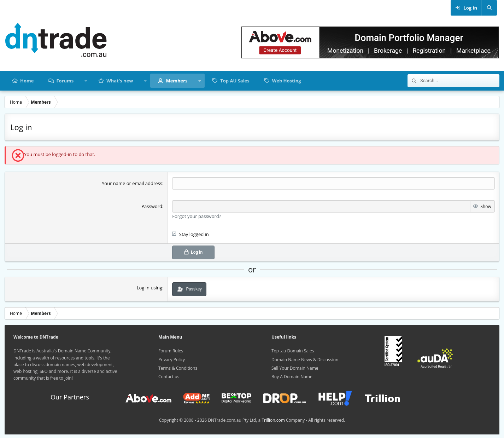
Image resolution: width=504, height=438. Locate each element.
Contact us (169, 377)
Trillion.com (273, 420)
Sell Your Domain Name (295, 368)
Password (152, 206)
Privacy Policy (172, 360)
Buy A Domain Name (292, 377)
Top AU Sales (235, 81)
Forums (65, 81)
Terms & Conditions (178, 368)
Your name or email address (132, 183)
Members (177, 81)
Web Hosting (287, 81)
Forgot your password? (197, 216)
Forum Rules (171, 351)
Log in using (150, 288)
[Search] (489, 8)
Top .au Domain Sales (293, 351)
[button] (86, 81)
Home (27, 81)
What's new (120, 81)
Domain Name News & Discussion (305, 360)
